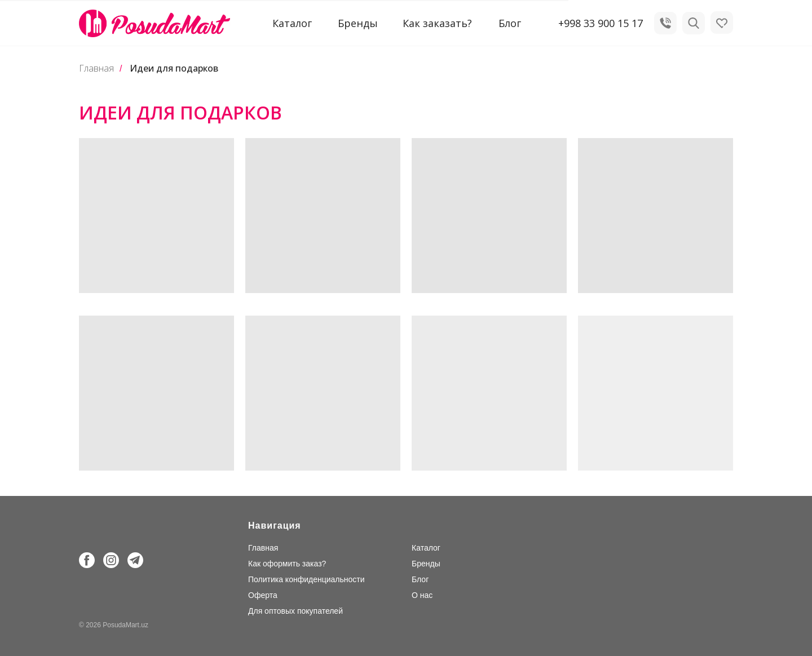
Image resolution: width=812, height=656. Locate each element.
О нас (422, 595)
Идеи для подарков (174, 68)
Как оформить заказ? (287, 564)
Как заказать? (437, 23)
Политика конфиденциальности (306, 579)
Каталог (426, 548)
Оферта (263, 595)
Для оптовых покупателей (295, 611)
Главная (96, 68)
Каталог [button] (292, 23)
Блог (510, 23)
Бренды (358, 23)
